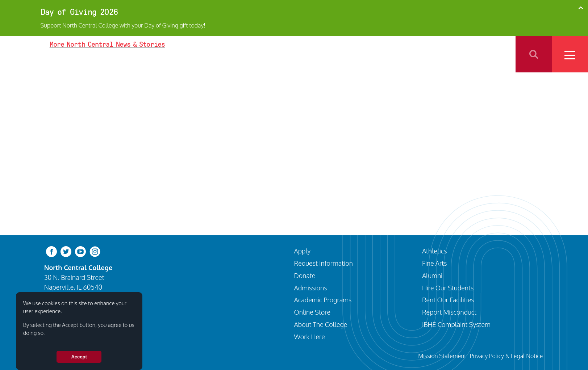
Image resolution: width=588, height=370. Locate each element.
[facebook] (51, 251)
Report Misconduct (449, 312)
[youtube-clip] (80, 251)
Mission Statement (442, 356)
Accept (79, 357)
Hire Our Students (448, 288)
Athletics (435, 54)
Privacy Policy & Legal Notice (506, 356)
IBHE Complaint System (456, 324)
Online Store (312, 312)
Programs (398, 54)
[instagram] (95, 251)
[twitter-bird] (66, 251)
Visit (338, 54)
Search (534, 54)
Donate (305, 275)
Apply (364, 54)
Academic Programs (323, 300)
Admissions (311, 288)
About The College (321, 324)
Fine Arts (435, 263)
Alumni (432, 275)
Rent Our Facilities (448, 300)
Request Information (324, 263)
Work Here (310, 337)
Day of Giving (161, 25)
